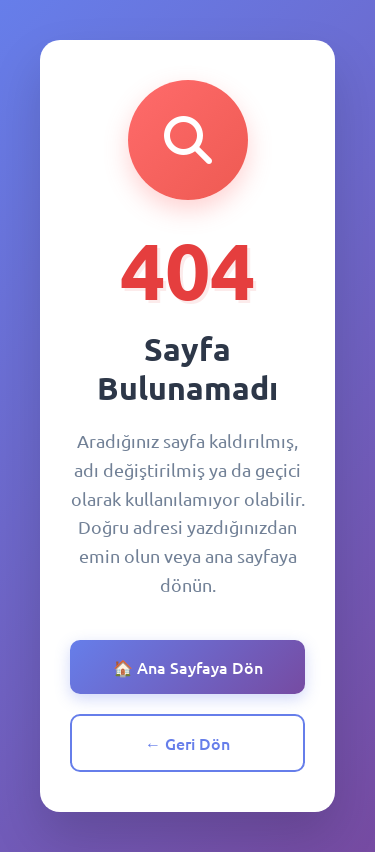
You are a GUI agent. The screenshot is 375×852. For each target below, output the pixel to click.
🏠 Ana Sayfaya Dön (188, 667)
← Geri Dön (187, 743)
